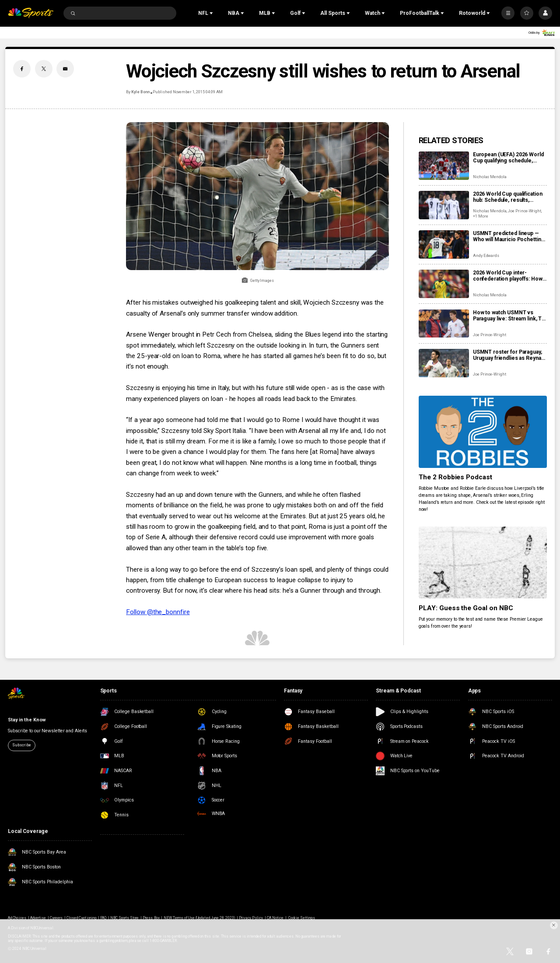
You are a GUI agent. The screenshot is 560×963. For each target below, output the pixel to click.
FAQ (103, 918)
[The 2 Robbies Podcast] (483, 432)
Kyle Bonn (140, 92)
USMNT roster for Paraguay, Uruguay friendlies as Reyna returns (507, 355)
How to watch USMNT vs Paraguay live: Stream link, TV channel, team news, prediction (509, 316)
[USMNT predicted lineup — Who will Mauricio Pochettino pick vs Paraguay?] (444, 244)
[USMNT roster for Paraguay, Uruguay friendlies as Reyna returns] (444, 363)
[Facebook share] (22, 69)
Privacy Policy (251, 918)
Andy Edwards (486, 256)
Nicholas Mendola (490, 177)
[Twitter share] (44, 69)
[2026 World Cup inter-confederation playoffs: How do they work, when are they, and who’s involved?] (444, 284)
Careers (56, 918)
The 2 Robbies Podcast (456, 477)
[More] (508, 13)
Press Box (151, 918)
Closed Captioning (81, 918)
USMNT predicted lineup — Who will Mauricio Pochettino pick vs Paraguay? (509, 236)
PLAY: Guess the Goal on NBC (466, 608)
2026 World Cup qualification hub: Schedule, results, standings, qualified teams (508, 197)
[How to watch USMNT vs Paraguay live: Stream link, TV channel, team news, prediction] (444, 324)
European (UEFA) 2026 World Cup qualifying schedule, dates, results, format (508, 158)
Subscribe (21, 745)
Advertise (38, 918)
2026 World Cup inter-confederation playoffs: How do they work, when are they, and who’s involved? (508, 276)
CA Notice (275, 918)
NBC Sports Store (125, 918)
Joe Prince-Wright (525, 211)
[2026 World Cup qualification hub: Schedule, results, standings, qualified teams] (444, 205)
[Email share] (65, 69)
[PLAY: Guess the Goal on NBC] (483, 563)
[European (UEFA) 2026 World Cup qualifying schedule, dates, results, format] (444, 166)
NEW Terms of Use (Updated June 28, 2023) (199, 918)
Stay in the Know (26, 720)
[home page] (31, 13)
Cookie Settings (302, 918)
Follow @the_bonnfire (158, 612)
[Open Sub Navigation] (212, 13)
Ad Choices (17, 918)
